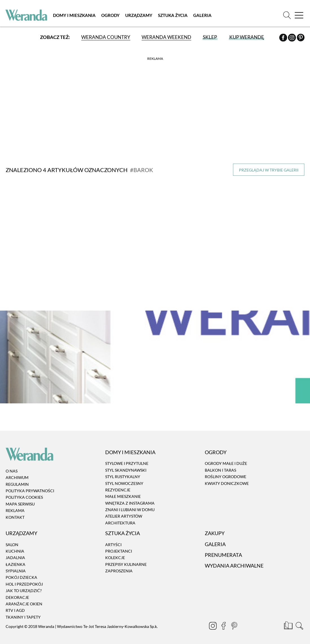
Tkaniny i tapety (23, 614)
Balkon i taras (220, 467)
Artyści (113, 541)
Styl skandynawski (126, 467)
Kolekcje (115, 554)
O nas (12, 468)
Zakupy (215, 530)
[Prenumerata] (289, 623)
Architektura (120, 520)
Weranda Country (106, 37)
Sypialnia (16, 568)
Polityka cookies (24, 494)
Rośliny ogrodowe (226, 473)
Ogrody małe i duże (226, 460)
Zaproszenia (119, 568)
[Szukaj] (287, 15)
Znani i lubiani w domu (130, 506)
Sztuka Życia (173, 16)
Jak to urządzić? (24, 587)
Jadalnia (15, 554)
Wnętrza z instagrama (130, 500)
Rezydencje (118, 487)
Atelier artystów (124, 513)
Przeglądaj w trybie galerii (269, 170)
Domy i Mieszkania (75, 16)
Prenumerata (223, 552)
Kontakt (15, 514)
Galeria (203, 16)
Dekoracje (17, 594)
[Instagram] (292, 39)
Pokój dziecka (21, 574)
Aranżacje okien (24, 601)
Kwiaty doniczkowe (227, 480)
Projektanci (119, 548)
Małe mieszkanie (123, 493)
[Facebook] (283, 39)
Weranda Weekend (166, 37)
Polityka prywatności (30, 488)
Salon (12, 541)
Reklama (15, 507)
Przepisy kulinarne (126, 561)
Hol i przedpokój (24, 581)
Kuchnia (15, 548)
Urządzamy (139, 16)
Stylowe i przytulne (127, 460)
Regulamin (17, 481)
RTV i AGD (15, 607)
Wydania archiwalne (234, 562)
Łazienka (16, 561)
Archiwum (17, 474)
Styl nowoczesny (124, 480)
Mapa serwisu (20, 501)
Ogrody (111, 16)
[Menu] (299, 15)
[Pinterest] (300, 39)
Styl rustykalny (123, 473)
